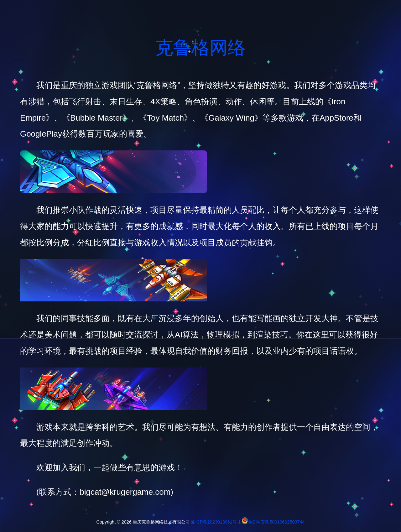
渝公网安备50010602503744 (276, 522)
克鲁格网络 (200, 48)
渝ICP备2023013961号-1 (216, 522)
